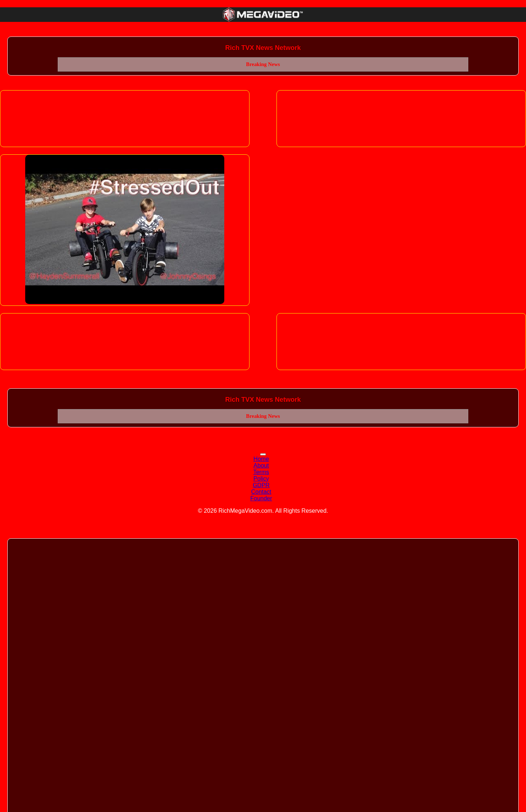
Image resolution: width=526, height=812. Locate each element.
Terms (261, 472)
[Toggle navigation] (263, 454)
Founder (261, 498)
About (261, 465)
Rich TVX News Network (263, 48)
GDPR (261, 485)
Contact (261, 492)
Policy (261, 479)
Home (261, 459)
